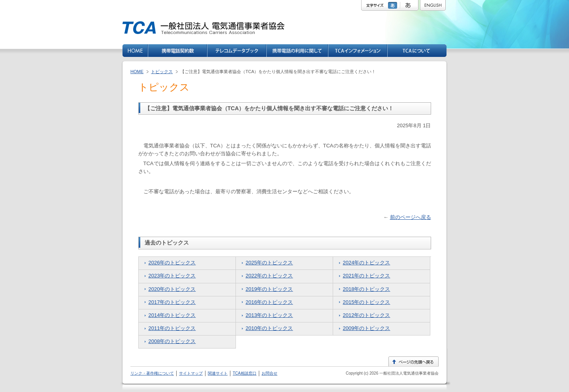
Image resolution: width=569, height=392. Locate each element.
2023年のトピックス (172, 276)
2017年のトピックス (172, 302)
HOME (137, 72)
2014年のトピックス (172, 315)
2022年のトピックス (269, 276)
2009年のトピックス (367, 328)
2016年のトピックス (269, 302)
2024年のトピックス (367, 263)
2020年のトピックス (172, 289)
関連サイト (218, 373)
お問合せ (269, 373)
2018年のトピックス (367, 289)
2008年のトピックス (172, 341)
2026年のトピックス (172, 263)
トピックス (162, 72)
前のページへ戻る (411, 217)
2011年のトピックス (172, 328)
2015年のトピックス (367, 302)
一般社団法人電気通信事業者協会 (408, 373)
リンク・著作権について (152, 373)
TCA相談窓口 (245, 373)
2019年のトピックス (269, 289)
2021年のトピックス (367, 276)
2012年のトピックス (367, 315)
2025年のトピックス (269, 263)
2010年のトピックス (269, 328)
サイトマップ (191, 373)
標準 (394, 5)
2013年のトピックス (269, 315)
